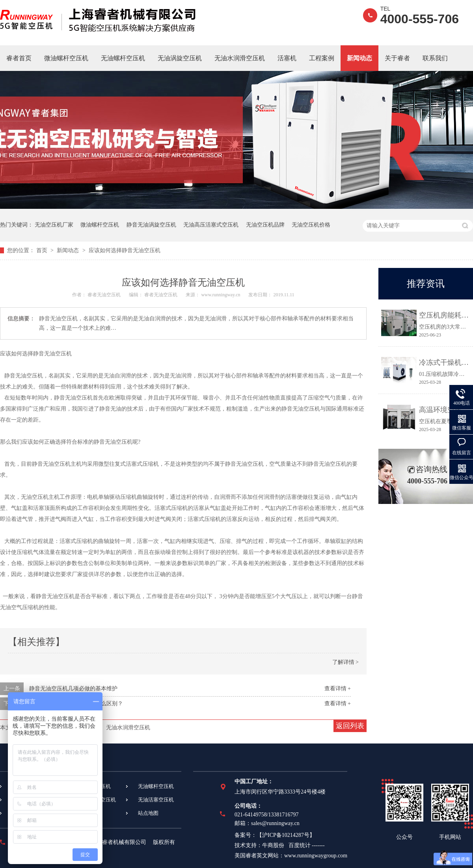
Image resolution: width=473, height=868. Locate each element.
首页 (43, 250)
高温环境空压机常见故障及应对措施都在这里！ (444, 410)
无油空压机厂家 (54, 225)
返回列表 (350, 726)
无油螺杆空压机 (123, 58)
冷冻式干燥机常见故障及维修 (444, 362)
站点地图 (148, 813)
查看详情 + (338, 689)
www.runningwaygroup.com (316, 856)
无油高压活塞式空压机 (211, 225)
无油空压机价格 (311, 225)
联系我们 (435, 58)
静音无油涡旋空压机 (151, 225)
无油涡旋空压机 (180, 58)
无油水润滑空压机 (240, 58)
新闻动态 (359, 58)
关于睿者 (397, 58)
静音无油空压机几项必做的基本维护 (73, 689)
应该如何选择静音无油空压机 (125, 250)
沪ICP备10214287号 (286, 835)
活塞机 (287, 58)
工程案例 (322, 58)
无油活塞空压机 (156, 800)
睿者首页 (19, 58)
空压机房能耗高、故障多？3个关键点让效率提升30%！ (444, 315)
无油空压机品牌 (265, 225)
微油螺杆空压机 (66, 58)
